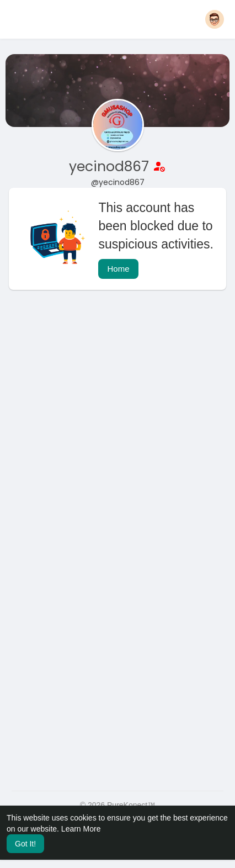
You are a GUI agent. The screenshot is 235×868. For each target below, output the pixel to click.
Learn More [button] (81, 829)
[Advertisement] (117, 427)
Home (118, 269)
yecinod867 (111, 166)
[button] (215, 19)
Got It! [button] (25, 844)
